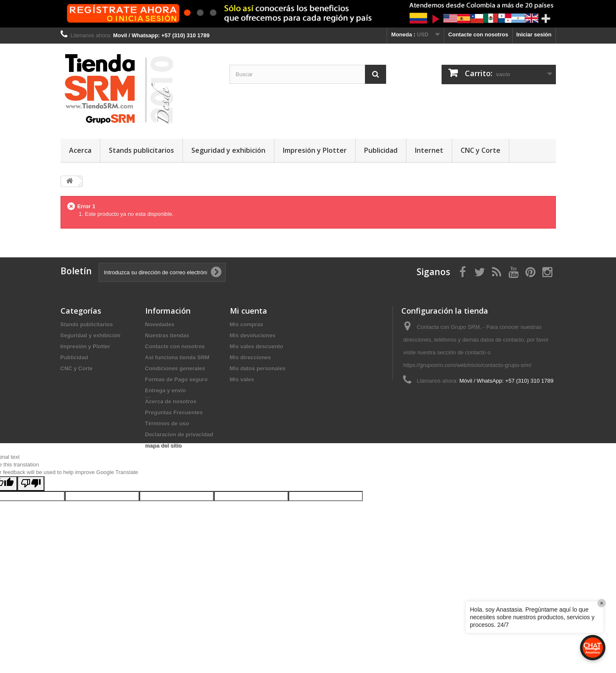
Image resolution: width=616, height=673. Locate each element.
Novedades (160, 324)
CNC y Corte (481, 150)
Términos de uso (167, 423)
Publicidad (381, 150)
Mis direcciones (251, 357)
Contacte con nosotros (478, 34)
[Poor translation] (31, 547)
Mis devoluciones (253, 335)
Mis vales (242, 379)
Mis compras (247, 324)
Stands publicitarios (141, 150)
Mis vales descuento (257, 346)
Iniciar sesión (534, 34)
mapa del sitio (164, 445)
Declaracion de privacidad (179, 434)
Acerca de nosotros (171, 401)
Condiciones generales (175, 368)
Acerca (80, 150)
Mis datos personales (258, 368)
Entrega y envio (166, 390)
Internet (429, 150)
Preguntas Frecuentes (174, 412)
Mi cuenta (249, 311)
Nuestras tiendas (167, 335)
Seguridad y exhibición (228, 150)
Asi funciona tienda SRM (177, 357)
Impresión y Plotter (315, 150)
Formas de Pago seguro (177, 379)
